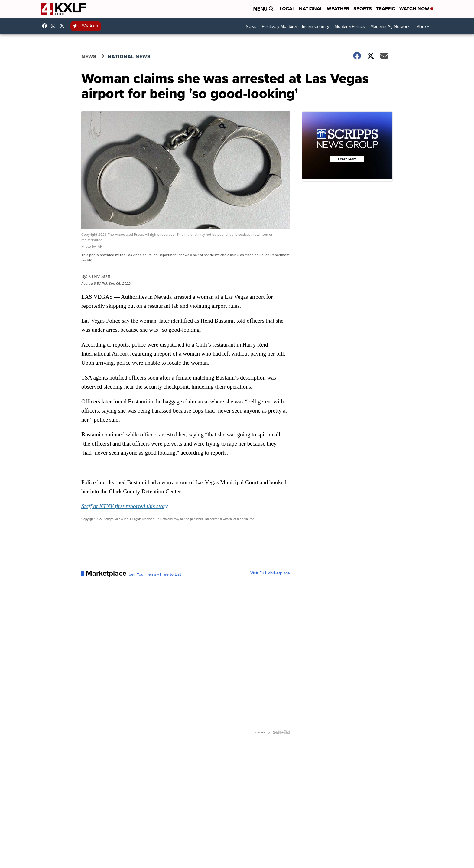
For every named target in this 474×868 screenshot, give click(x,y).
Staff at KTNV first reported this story (124, 506)
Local (287, 9)
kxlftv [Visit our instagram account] (55, 26)
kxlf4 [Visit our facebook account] (46, 26)
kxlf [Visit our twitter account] (63, 26)
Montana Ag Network (390, 26)
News (251, 26)
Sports (363, 9)
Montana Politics (350, 26)
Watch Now (416, 9)
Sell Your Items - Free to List (155, 574)
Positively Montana (279, 26)
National (311, 9)
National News (129, 56)
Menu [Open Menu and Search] (263, 9)
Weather (338, 9)
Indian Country (316, 26)
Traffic (386, 9)
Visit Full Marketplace (270, 573)
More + (423, 26)
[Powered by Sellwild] (281, 732)
